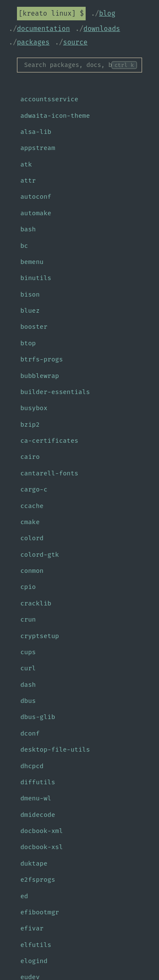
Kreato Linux (47, 13)
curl (28, 668)
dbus (28, 701)
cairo (30, 457)
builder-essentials (55, 392)
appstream (38, 148)
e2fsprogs (38, 880)
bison (30, 294)
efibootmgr (40, 912)
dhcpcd (32, 766)
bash (28, 229)
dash (28, 685)
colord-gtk (40, 555)
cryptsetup (40, 636)
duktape (34, 863)
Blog (107, 13)
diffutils (38, 782)
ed (24, 896)
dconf (30, 733)
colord (32, 538)
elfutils (36, 945)
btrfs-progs (42, 359)
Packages (33, 42)
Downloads (102, 29)
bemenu (32, 262)
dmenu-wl (36, 798)
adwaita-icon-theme (55, 116)
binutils (36, 278)
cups (28, 652)
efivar (32, 928)
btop (28, 343)
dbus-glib (38, 717)
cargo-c (34, 489)
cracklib (36, 603)
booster (34, 327)
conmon (32, 571)
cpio (28, 587)
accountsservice (49, 99)
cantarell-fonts (49, 473)
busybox (34, 408)
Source (75, 42)
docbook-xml (42, 831)
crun (28, 619)
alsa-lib (36, 132)
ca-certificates (49, 441)
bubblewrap (40, 376)
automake (36, 213)
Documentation (43, 29)
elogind (34, 961)
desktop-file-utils (55, 750)
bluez (30, 311)
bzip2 (30, 425)
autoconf (36, 197)
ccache (32, 506)
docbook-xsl (42, 847)
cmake (30, 522)
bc (24, 246)
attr (28, 180)
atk (26, 164)
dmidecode (38, 815)
